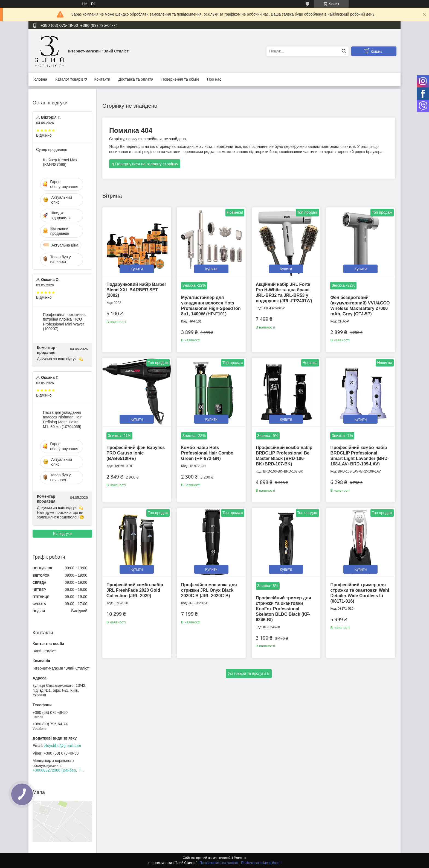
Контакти (102, 79)
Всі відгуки (62, 533)
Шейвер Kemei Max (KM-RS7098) (60, 162)
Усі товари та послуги (247, 673)
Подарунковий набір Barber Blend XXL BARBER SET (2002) (136, 290)
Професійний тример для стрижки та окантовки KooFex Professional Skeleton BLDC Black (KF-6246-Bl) (284, 609)
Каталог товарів (69, 79)
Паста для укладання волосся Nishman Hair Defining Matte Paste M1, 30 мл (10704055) (62, 420)
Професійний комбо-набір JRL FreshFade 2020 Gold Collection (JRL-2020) (135, 590)
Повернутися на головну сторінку (147, 164)
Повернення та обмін (180, 79)
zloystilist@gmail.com (63, 746)
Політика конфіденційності (261, 863)
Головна (40, 79)
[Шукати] (344, 51)
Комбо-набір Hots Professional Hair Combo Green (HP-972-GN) (207, 453)
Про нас (214, 79)
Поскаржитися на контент (219, 863)
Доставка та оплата (136, 79)
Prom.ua (240, 858)
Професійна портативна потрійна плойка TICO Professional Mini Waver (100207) (64, 322)
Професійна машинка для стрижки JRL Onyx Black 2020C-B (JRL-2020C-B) (209, 590)
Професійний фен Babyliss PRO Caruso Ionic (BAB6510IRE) (136, 453)
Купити (137, 269)
